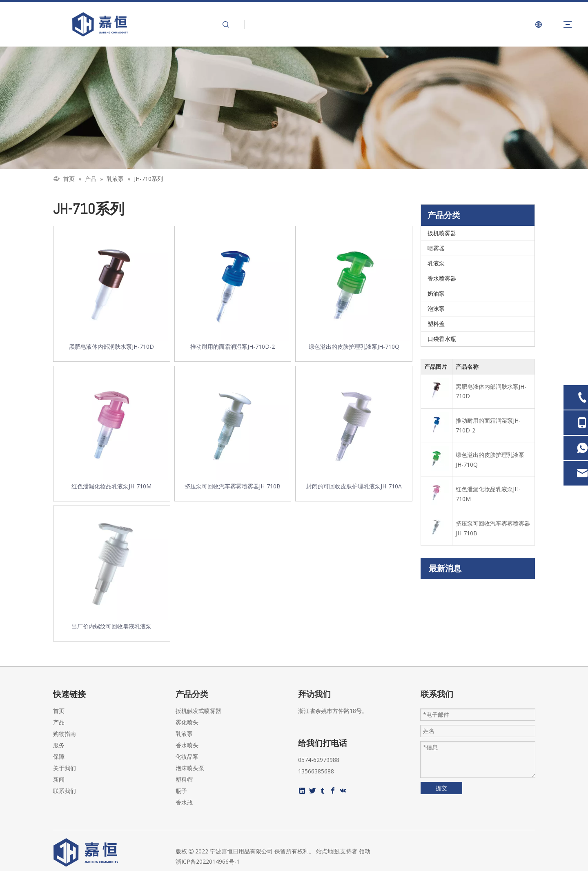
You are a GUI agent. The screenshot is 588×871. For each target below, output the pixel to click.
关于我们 (65, 768)
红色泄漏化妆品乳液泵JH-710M (111, 486)
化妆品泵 (187, 756)
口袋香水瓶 (442, 339)
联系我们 (65, 791)
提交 (441, 788)
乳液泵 (436, 263)
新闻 (59, 779)
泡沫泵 (436, 309)
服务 (59, 745)
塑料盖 (436, 324)
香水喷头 (187, 745)
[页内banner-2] (294, 108)
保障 (59, 756)
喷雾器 (436, 248)
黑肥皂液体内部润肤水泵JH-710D (111, 346)
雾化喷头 (187, 722)
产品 (59, 722)
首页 (59, 711)
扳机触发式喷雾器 (198, 711)
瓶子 (181, 791)
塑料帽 (184, 779)
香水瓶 (184, 802)
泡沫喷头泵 (190, 768)
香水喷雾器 (442, 278)
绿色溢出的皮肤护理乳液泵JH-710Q (354, 346)
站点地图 (327, 851)
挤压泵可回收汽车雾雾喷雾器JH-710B (233, 486)
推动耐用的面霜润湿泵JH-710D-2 (233, 346)
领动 (365, 851)
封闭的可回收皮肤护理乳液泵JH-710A (354, 486)
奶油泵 (436, 293)
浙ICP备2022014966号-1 (208, 861)
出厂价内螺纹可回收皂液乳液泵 (111, 626)
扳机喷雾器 (442, 233)
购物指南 (65, 734)
